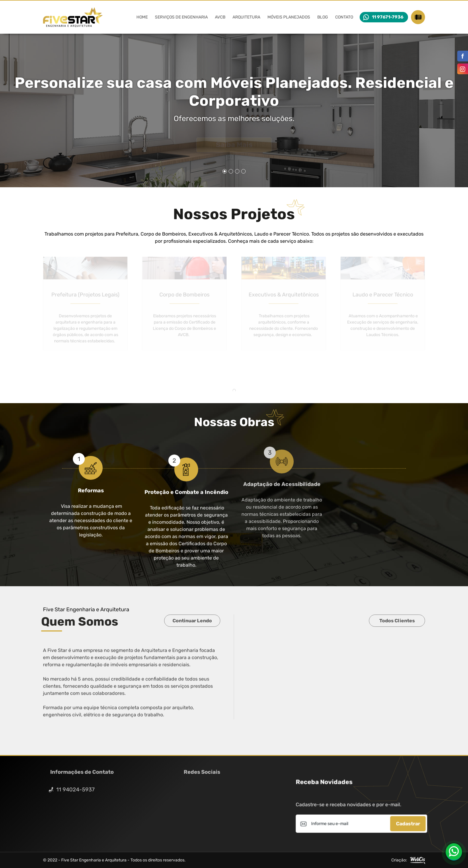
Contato (344, 17)
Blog (323, 17)
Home (142, 17)
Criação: (408, 860)
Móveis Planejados (289, 17)
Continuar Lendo (192, 621)
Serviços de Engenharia (181, 17)
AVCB (220, 17)
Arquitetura (246, 17)
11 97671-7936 (388, 17)
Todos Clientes (397, 621)
